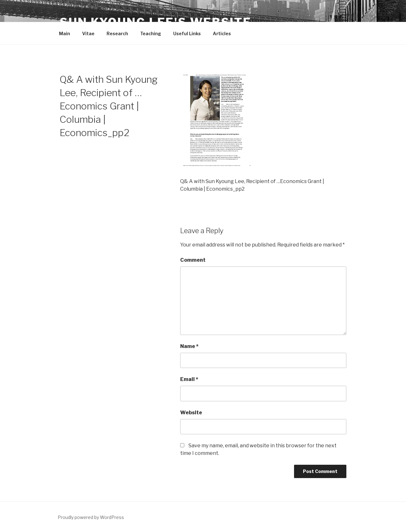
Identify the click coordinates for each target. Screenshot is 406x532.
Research (117, 33)
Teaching (151, 33)
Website (191, 413)
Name (189, 346)
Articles (222, 33)
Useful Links (187, 33)
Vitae (88, 33)
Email (189, 379)
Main (65, 33)
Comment (193, 260)
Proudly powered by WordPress (91, 517)
